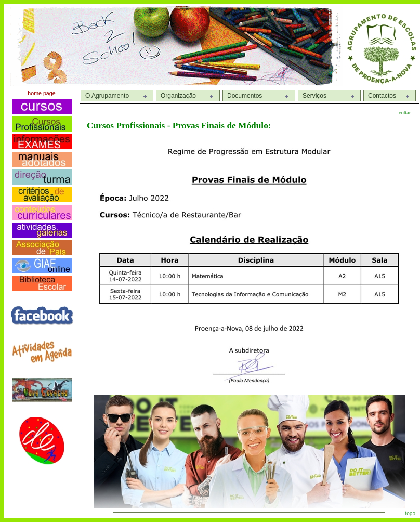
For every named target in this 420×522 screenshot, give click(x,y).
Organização (178, 96)
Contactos (382, 96)
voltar (405, 113)
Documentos (245, 96)
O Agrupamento (107, 96)
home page (41, 93)
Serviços (314, 96)
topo (410, 513)
